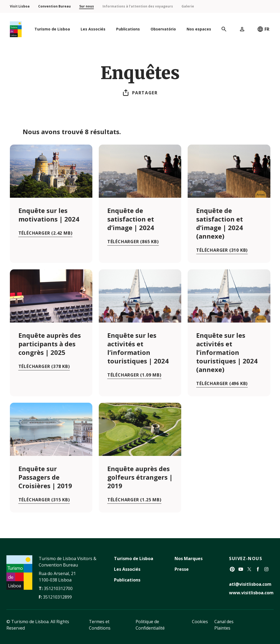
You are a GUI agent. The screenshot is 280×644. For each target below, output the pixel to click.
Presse (182, 569)
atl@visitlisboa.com (250, 584)
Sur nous (87, 6)
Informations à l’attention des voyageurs (138, 6)
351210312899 (57, 597)
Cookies (200, 622)
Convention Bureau (54, 6)
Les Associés (127, 569)
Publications (127, 580)
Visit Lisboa (20, 6)
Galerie (188, 6)
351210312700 (58, 588)
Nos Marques (189, 558)
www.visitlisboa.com (251, 593)
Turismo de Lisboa (134, 558)
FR (263, 29)
